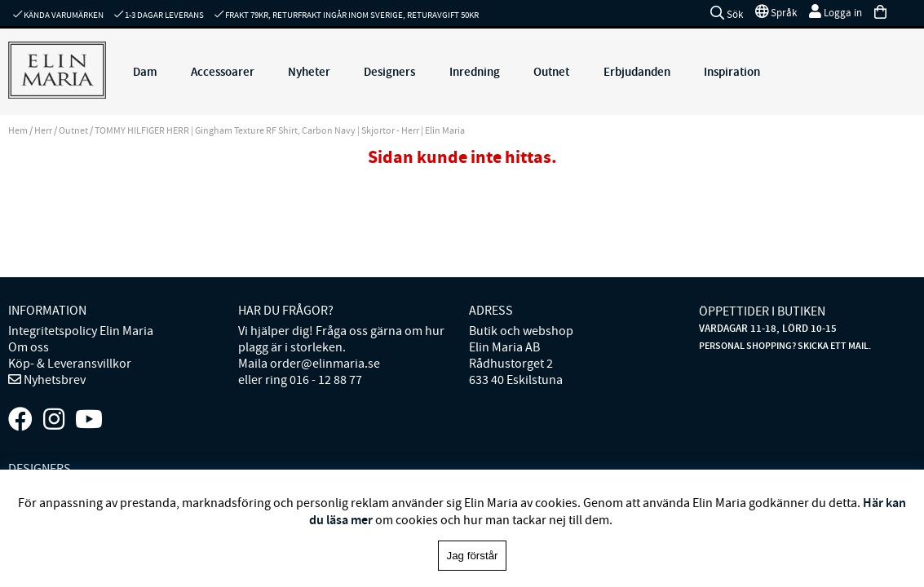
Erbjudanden (637, 72)
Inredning (475, 72)
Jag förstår (473, 556)
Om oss (29, 347)
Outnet (551, 72)
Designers (389, 72)
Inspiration (732, 72)
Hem (18, 130)
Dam (145, 72)
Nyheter (309, 72)
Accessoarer (223, 72)
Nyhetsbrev (53, 380)
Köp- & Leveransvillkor (70, 364)
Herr (43, 130)
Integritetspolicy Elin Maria (81, 331)
